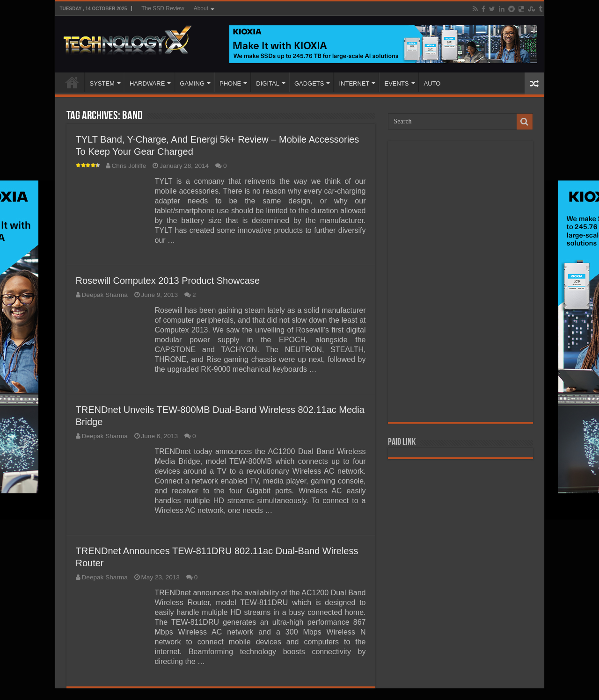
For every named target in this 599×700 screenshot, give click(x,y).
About (201, 8)
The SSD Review (163, 8)
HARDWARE (147, 83)
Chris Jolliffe (129, 166)
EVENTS (396, 83)
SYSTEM (102, 83)
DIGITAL (268, 83)
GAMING (192, 83)
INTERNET (354, 83)
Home (72, 82)
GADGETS (309, 83)
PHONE (230, 83)
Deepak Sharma (105, 295)
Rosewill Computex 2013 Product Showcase (168, 281)
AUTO (432, 83)
